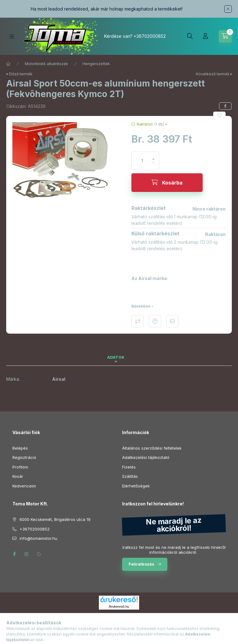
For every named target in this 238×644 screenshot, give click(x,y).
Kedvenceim (24, 486)
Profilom (20, 467)
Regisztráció (24, 457)
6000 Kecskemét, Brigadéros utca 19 (55, 519)
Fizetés (129, 467)
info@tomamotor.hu (38, 538)
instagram (27, 554)
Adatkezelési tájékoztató (146, 457)
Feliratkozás (141, 564)
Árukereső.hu (119, 606)
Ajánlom (172, 321)
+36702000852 (150, 36)
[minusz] (153, 165)
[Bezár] (228, 9)
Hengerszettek (96, 64)
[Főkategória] (8, 64)
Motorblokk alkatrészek (46, 64)
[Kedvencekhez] (219, 115)
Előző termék (21, 74)
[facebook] (225, 106)
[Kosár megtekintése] (225, 36)
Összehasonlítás (138, 321)
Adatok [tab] (116, 357)
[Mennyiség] (142, 161)
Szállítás (130, 476)
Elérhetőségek (136, 486)
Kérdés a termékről (155, 321)
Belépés (20, 448)
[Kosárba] (167, 183)
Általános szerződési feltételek (152, 448)
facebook (14, 554)
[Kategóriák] (12, 36)
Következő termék (213, 74)
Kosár (18, 476)
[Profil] (205, 36)
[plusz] (153, 156)
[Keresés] (190, 36)
